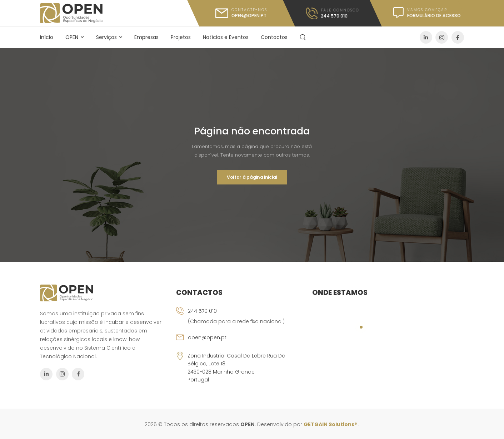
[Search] (303, 37)
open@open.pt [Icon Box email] (207, 337)
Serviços (106, 37)
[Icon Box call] (332, 13)
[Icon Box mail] (241, 13)
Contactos (274, 37)
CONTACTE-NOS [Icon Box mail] (249, 10)
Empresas (146, 37)
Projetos (181, 37)
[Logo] (71, 13)
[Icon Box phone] (240, 320)
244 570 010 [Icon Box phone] (202, 311)
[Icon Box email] (240, 342)
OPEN (72, 37)
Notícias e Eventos (226, 37)
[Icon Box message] (422, 13)
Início (47, 37)
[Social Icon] (426, 37)
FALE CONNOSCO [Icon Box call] (340, 10)
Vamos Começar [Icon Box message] (427, 10)
